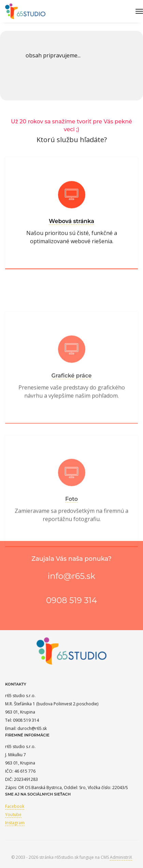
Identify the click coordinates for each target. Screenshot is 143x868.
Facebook (15, 806)
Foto (71, 517)
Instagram (15, 823)
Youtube (13, 815)
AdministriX (121, 857)
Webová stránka (71, 225)
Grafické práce (72, 394)
